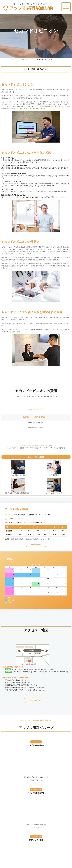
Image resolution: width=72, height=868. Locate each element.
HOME (22, 59)
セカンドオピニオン (13, 448)
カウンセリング (32, 59)
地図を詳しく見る (36, 700)
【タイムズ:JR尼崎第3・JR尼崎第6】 (33, 687)
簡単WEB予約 (36, 544)
